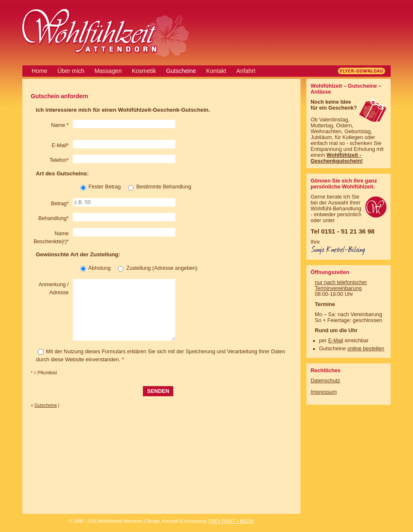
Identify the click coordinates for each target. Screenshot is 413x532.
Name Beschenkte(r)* (51, 238)
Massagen (108, 71)
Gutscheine (181, 71)
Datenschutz (325, 381)
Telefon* (59, 160)
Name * (60, 125)
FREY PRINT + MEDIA (231, 521)
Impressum (324, 392)
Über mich (71, 71)
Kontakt (216, 71)
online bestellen (366, 349)
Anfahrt (246, 71)
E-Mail (336, 341)
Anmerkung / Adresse (54, 289)
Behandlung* (54, 218)
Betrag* (60, 204)
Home (39, 71)
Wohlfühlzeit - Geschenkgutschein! (337, 158)
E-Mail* (60, 145)
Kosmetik (144, 71)
